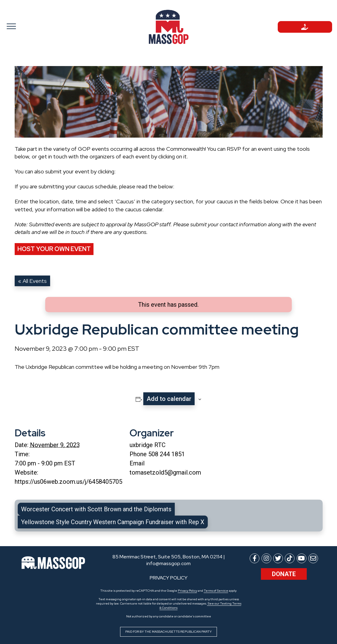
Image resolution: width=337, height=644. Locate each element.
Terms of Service (216, 591)
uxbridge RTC (148, 445)
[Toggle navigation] (32, 26)
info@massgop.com (168, 563)
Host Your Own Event (54, 249)
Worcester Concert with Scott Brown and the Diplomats (96, 509)
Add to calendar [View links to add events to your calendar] (169, 399)
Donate (284, 574)
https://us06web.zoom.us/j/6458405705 (68, 482)
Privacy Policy (187, 591)
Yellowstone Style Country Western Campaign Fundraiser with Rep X (113, 522)
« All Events (32, 281)
